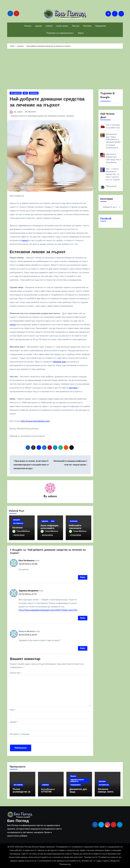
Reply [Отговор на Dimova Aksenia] (83, 648)
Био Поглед (18, 821)
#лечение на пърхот (57, 116)
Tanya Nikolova (21, 531)
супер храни (62, 26)
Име (13, 710)
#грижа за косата (19, 116)
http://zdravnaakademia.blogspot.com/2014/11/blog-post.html (48, 610)
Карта (80, 33)
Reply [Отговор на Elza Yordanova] (83, 577)
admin (20, 112)
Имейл (14, 722)
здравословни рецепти (77, 780)
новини (49, 26)
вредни (17, 520)
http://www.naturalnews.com (35, 421)
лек (25, 93)
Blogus (114, 861)
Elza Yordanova (27, 561)
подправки (75, 785)
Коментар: (16, 673)
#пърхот (70, 116)
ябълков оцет (60, 362)
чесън (13, 325)
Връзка (76, 26)
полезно (34, 93)
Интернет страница (20, 734)
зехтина (73, 388)
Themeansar (65, 864)
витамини (18, 785)
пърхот (25, 240)
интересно (16, 93)
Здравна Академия (28, 591)
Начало (28, 26)
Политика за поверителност (60, 33)
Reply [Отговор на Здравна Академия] (83, 618)
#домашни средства (37, 116)
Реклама (87, 26)
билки (73, 776)
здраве (38, 26)
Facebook (106, 219)
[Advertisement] (65, 70)
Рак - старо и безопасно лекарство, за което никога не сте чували (113, 174)
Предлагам (100, 26)
